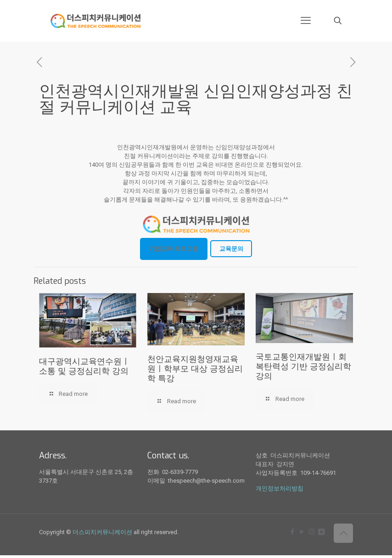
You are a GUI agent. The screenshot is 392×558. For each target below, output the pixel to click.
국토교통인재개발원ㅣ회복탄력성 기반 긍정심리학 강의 (303, 366)
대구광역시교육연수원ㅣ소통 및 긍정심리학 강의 (84, 366)
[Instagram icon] (311, 532)
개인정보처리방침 (280, 488)
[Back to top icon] (343, 533)
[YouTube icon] (302, 532)
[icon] (321, 532)
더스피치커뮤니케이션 (102, 532)
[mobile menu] (306, 21)
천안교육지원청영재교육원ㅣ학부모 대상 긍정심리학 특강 (195, 369)
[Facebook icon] (292, 532)
